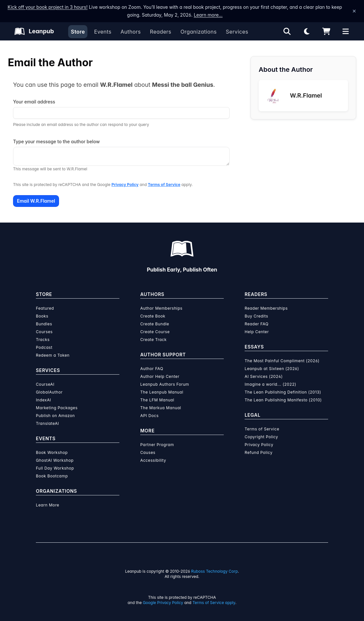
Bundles (44, 324)
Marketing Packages (57, 408)
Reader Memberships (266, 308)
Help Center (257, 332)
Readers (161, 32)
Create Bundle (155, 324)
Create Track (153, 340)
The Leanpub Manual (162, 392)
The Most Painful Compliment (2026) (282, 361)
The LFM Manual (157, 400)
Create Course (155, 332)
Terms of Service (164, 185)
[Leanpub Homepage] (34, 31)
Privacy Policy (125, 185)
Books (42, 316)
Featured (45, 308)
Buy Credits (256, 316)
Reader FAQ (257, 324)
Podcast (44, 347)
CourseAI (45, 384)
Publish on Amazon (55, 416)
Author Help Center (160, 376)
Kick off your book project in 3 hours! (47, 7)
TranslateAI (47, 423)
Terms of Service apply (214, 603)
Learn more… (208, 15)
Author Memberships (161, 308)
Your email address (34, 102)
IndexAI (44, 400)
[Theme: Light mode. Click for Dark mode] (307, 31)
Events (103, 32)
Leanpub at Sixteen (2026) (272, 369)
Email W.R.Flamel (36, 201)
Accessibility (153, 460)
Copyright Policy (261, 437)
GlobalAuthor (49, 392)
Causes (148, 452)
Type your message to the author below (56, 141)
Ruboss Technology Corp (214, 571)
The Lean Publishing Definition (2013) (283, 392)
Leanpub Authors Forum (165, 384)
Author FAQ (152, 369)
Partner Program (157, 445)
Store (78, 32)
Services (237, 32)
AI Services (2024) (264, 376)
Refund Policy (259, 452)
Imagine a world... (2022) (270, 384)
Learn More (48, 505)
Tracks (43, 340)
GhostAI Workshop (55, 460)
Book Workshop (52, 452)
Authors (130, 32)
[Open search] (287, 31)
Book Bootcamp (52, 476)
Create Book (153, 316)
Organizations (198, 32)
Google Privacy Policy (163, 603)
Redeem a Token (53, 355)
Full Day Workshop (55, 468)
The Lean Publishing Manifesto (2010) (283, 400)
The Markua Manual (161, 408)
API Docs (149, 416)
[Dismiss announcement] (354, 11)
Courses (44, 332)
